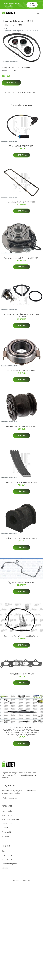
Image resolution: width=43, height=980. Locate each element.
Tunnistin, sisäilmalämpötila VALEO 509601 (22, 636)
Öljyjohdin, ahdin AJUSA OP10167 (21, 582)
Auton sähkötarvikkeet (11, 819)
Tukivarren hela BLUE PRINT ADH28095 (21, 426)
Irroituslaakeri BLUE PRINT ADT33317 (21, 371)
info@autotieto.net (9, 798)
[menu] (39, 13)
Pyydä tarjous (32, 4)
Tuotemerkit (17, 67)
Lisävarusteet (7, 824)
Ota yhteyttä (7, 855)
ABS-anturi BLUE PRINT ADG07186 (22, 146)
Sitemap (5, 868)
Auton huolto (7, 811)
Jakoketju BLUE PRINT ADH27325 (22, 202)
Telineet (5, 828)
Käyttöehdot (7, 859)
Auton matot (7, 815)
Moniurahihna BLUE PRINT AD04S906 (21, 482)
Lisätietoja (11, 83)
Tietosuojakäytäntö (10, 864)
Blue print (26, 67)
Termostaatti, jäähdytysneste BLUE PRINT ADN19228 (21, 315)
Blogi (4, 851)
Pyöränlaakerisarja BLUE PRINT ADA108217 (22, 258)
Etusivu (4, 28)
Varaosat (6, 836)
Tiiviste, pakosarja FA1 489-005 (21, 674)
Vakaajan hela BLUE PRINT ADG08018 (22, 538)
